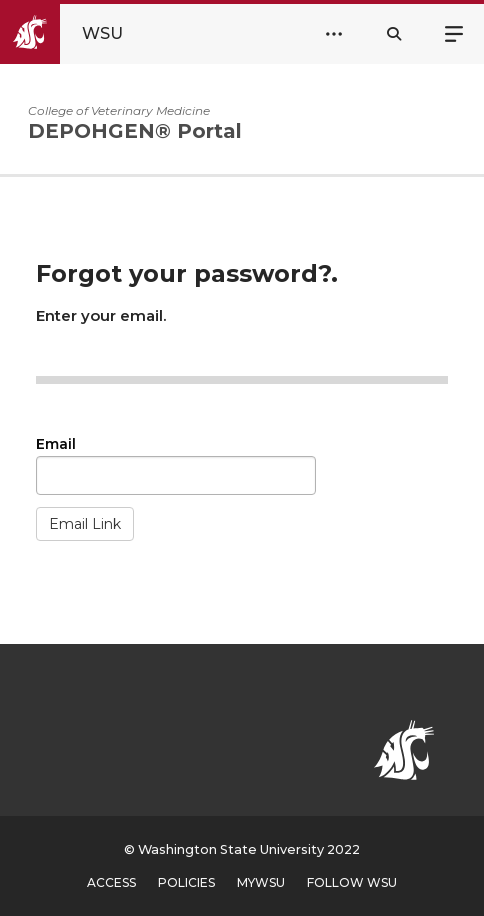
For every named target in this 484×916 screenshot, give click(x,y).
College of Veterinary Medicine (119, 110)
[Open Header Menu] (334, 34)
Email (56, 444)
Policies (186, 882)
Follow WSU (352, 882)
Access (111, 882)
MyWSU (261, 882)
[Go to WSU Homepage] (78, 34)
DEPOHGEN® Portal (135, 131)
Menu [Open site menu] (454, 32)
